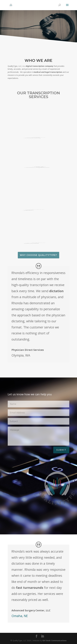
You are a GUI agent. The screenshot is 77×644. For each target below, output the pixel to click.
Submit (61, 450)
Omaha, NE (20, 616)
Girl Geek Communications (54, 641)
